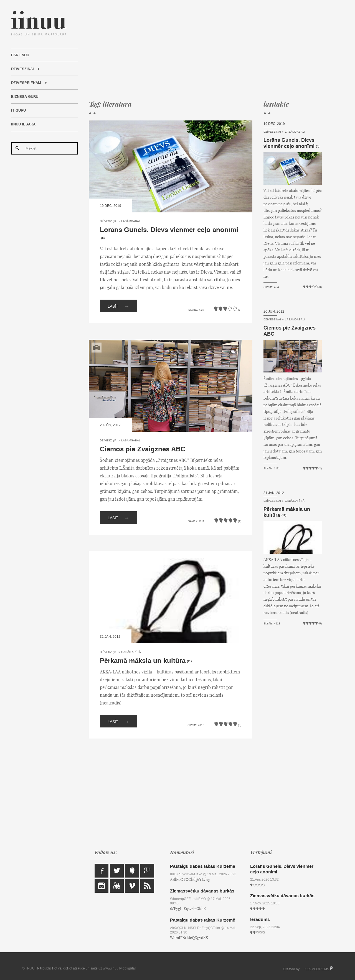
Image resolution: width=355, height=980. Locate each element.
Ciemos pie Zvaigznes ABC (143, 449)
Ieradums (260, 919)
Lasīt (119, 306)
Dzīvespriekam (26, 83)
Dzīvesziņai (22, 69)
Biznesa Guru (25, 97)
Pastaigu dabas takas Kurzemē (203, 866)
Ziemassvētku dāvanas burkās (202, 891)
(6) (103, 238)
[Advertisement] (205, 50)
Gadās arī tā (131, 652)
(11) (189, 661)
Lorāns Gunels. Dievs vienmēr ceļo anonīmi (169, 230)
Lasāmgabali (131, 221)
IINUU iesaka (23, 124)
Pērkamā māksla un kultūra (143, 661)
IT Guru (18, 110)
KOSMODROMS (317, 969)
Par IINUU (20, 55)
